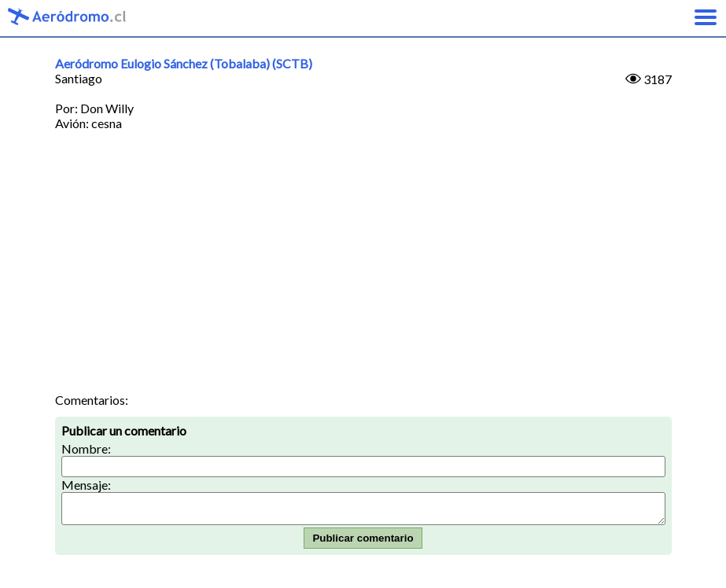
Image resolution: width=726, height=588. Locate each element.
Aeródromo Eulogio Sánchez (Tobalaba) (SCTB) (184, 63)
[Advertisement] (363, 274)
